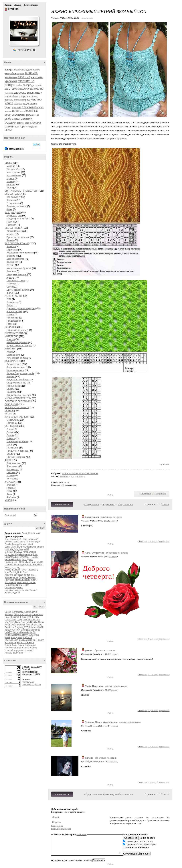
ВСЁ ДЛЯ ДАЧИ (13, 212)
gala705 (9, 632)
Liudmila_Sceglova (14, 549)
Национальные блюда (18, 380)
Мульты (10, 178)
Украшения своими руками (20, 253)
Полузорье (10, 585)
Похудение (12, 423)
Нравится (147, 494)
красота (9, 100)
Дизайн (10, 435)
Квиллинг (11, 271)
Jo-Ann (24, 544)
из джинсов (12, 262)
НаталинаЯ (10, 582)
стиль (28, 123)
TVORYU (9, 560)
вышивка (11, 77)
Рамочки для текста (17, 206)
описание (29, 107)
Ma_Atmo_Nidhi (12, 622)
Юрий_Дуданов (13, 593)
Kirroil (30, 544)
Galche (8, 544)
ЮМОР (8, 500)
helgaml (17, 632)
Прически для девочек (18, 237)
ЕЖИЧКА (38, 565)
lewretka (25, 632)
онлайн (18, 108)
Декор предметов (15, 259)
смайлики (82, 834)
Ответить (143, 541)
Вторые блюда (14, 364)
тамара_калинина (14, 653)
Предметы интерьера (17, 451)
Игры (9, 352)
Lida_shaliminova (31, 620)
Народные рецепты (16, 330)
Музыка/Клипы (14, 175)
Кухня (9, 445)
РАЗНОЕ (9, 411)
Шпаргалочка (22, 648)
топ (73, 476)
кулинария (18, 100)
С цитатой (153, 541)
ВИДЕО (9, 163)
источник (165, 464)
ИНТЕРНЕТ (11, 349)
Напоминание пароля (61, 829)
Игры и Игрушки (15, 231)
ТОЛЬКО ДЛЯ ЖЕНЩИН (17, 417)
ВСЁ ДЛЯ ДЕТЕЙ (13, 228)
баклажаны (20, 70)
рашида (29, 650)
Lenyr (24, 547)
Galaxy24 (36, 542)
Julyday (35, 617)
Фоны (9, 494)
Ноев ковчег (13, 318)
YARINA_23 (18, 630)
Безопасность (14, 355)
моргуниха (19, 650)
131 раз (67, 482)
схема (37, 123)
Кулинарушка (11, 577)
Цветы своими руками (18, 290)
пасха (40, 108)
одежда (9, 107)
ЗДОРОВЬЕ (11, 327)
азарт (9, 69)
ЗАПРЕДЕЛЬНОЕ (14, 296)
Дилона (89, 758)
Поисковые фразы (31, 685)
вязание (24, 77)
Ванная (10, 429)
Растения (11, 225)
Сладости (11, 392)
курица (27, 100)
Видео (10, 305)
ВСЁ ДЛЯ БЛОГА (13, 194)
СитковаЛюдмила (14, 588)
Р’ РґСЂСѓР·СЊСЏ (27, 50)
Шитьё (10, 293)
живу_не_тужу (12, 567)
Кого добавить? (31, 539)
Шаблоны (11, 497)
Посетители (28, 682)
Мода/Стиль (13, 420)
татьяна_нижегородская (17, 590)
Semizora (9, 627)
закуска (24, 89)
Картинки (11, 200)
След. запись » (126, 504)
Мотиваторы (13, 469)
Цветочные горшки (16, 457)
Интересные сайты (16, 358)
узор (28, 127)
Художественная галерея (19, 346)
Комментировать (62, 504)
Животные (12, 466)
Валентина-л (92, 517)
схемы (10, 126)
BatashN (9, 615)
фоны (9, 209)
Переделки (12, 250)
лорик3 (27, 580)
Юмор (10, 188)
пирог (16, 111)
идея (7, 96)
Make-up (11, 166)
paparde (28, 554)
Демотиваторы (14, 463)
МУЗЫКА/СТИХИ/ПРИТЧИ (18, 398)
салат (16, 119)
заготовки (11, 89)
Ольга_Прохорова (27, 645)
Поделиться (161, 494)
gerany (88, 650)
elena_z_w (25, 542)
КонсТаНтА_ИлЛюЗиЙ (16, 572)
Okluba (32, 552)
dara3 (17, 542)
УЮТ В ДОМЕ (12, 426)
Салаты (10, 389)
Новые (165, 504)
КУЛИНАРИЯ (11, 361)
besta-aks (29, 630)
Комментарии (31, 5)
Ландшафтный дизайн (18, 219)
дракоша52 (27, 565)
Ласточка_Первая (14, 580)
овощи (33, 104)
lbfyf (19, 547)
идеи (39, 93)
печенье (8, 111)
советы (20, 123)
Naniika (34, 622)
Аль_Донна (28, 560)
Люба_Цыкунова (94, 686)
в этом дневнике (15, 149)
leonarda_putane (35, 547)
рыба (8, 119)
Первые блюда (14, 386)
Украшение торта (15, 370)
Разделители (13, 203)
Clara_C (18, 615)
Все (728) (41, 528)
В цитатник (164, 541)
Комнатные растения (17, 442)
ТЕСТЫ (9, 414)
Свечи (10, 287)
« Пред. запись (91, 504)
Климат (10, 315)
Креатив (11, 339)
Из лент (10, 265)
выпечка (31, 73)
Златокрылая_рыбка (15, 640)
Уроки (9, 491)
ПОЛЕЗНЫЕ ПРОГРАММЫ (18, 401)
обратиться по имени (111, 517)
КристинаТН (30, 575)
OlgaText (19, 554)
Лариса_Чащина (27, 577)
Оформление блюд (16, 383)
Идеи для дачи (14, 216)
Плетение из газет (16, 281)
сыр (17, 127)
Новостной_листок (26, 582)
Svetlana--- (25, 557)
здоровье (20, 93)
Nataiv (41, 622)
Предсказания (14, 321)
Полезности (12, 448)
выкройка (10, 73)
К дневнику (108, 504)
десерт (27, 85)
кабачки (15, 96)
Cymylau (9, 542)
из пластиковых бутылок (19, 268)
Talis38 (35, 557)
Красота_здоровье (14, 575)
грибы (19, 85)
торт (22, 126)
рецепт (20, 114)
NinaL (26, 552)
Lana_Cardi (10, 547)
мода (26, 103)
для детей (36, 85)
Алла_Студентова (31, 533)
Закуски (10, 377)
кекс (36, 96)
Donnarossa (37, 615)
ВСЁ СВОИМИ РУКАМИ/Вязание (80, 473)
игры (31, 92)
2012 (9, 299)
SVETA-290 (36, 625)
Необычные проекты (17, 343)
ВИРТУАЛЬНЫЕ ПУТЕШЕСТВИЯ (21, 191)
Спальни (11, 454)
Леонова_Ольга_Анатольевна (101, 722)
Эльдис (33, 590)
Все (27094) (39, 607)
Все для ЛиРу (13, 197)
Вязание (11, 256)
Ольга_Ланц (11, 645)
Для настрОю (13, 169)
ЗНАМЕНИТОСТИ (14, 333)
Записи (8, 5)
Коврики (11, 438)
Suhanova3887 (12, 557)
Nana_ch (25, 622)
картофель (27, 96)
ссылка (113, 521)
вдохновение (33, 70)
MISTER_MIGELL (13, 552)
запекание (36, 89)
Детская (11, 432)
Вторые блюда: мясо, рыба (20, 373)
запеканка (9, 93)
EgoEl (8, 617)
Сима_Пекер (23, 585)
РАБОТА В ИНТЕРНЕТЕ (17, 408)
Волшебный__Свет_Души (18, 562)
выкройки (21, 74)
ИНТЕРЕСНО (12, 336)
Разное (10, 182)
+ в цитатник (86, 18)
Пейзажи (11, 473)
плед (23, 111)
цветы (34, 127)
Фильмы (11, 185)
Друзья (18, 5)
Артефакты (12, 302)
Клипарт (11, 485)
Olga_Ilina (10, 554)
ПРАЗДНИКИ (11, 404)
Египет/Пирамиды (16, 312)
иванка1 (9, 650)
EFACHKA (6, 9)
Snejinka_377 (21, 627)
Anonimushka (31, 612)
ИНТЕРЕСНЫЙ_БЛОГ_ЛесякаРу (21, 570)
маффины (18, 104)
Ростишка (10, 648)
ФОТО (8, 460)
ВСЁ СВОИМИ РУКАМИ (17, 243)
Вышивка (11, 247)
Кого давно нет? (13, 539)
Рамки (10, 488)
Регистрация (57, 826)
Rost (35, 554)
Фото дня (11, 479)
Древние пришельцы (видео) (21, 308)
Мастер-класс (14, 172)
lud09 (26, 549)
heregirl (16, 544)
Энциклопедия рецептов (19, 395)
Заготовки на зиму (16, 367)
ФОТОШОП (11, 482)
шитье (8, 130)
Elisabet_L (16, 617)
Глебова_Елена (13, 565)
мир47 (34, 580)
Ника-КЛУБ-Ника (25, 643)
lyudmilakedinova (13, 635)
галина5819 (37, 562)
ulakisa (18, 560)
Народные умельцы (17, 274)
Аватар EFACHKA (24, 31)
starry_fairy (27, 635)
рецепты (32, 115)
